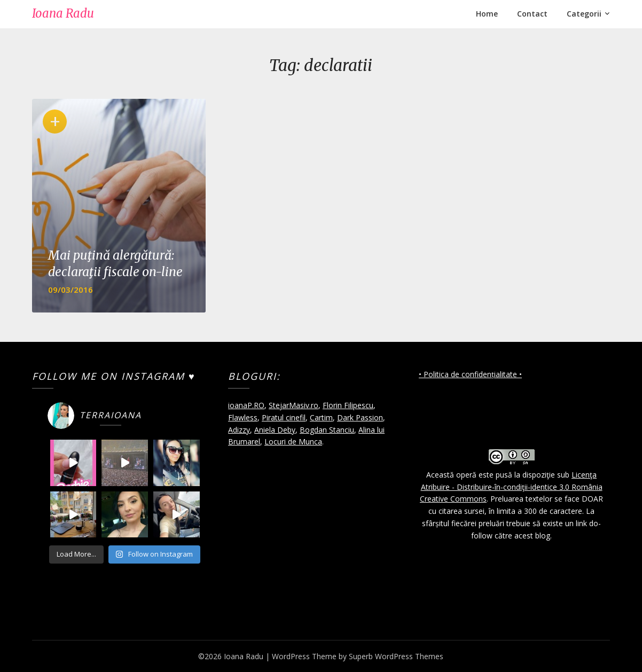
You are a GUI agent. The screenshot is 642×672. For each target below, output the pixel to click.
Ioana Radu (63, 13)
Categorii (584, 14)
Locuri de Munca (293, 442)
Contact (532, 14)
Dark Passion (360, 417)
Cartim (321, 417)
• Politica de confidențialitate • (470, 374)
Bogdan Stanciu (327, 430)
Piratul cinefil (284, 417)
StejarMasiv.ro (293, 405)
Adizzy (239, 430)
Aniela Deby (275, 430)
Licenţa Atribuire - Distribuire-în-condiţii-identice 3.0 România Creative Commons (511, 487)
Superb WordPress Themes (396, 656)
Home (487, 14)
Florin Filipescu (348, 405)
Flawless (243, 417)
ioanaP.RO (246, 405)
